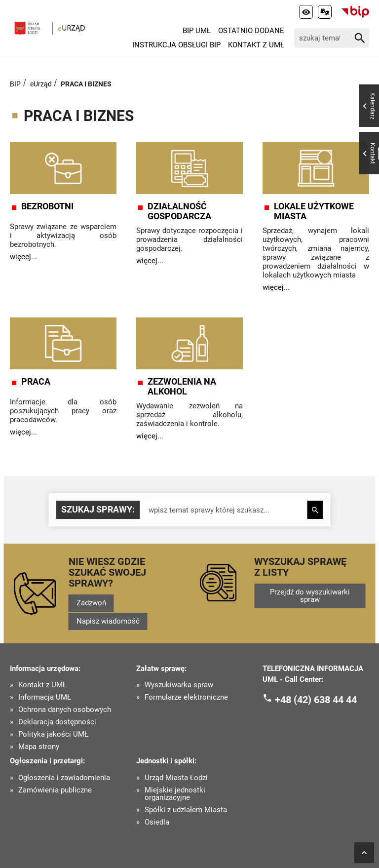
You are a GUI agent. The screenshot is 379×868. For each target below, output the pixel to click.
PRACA (36, 382)
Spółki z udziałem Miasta (186, 810)
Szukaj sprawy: (98, 509)
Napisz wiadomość (108, 621)
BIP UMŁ (197, 31)
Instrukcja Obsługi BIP (176, 45)
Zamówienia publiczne (55, 790)
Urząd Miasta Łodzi (176, 778)
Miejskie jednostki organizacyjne (175, 794)
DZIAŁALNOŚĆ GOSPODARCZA (179, 211)
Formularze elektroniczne (186, 697)
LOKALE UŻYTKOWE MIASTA (314, 211)
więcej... (23, 257)
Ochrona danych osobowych (65, 710)
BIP (15, 84)
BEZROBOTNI (47, 206)
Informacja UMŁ (45, 697)
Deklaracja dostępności (57, 722)
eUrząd (41, 84)
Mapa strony (39, 747)
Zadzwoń (91, 603)
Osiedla (157, 822)
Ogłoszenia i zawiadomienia (64, 778)
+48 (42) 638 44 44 (316, 700)
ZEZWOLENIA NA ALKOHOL (182, 387)
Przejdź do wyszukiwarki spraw (310, 596)
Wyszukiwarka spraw (179, 685)
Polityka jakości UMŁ (53, 734)
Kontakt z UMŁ (256, 45)
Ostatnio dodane (251, 31)
